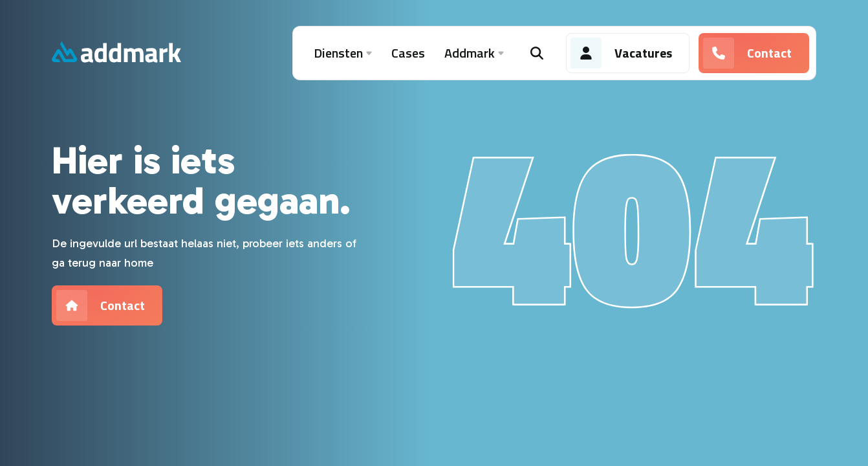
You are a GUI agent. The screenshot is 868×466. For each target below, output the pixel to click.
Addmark (474, 53)
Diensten (343, 53)
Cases (408, 53)
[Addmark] (116, 53)
